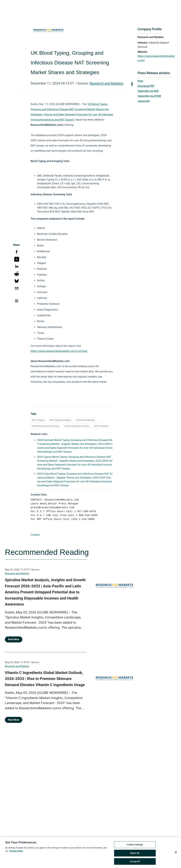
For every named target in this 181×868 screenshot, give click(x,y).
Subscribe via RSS (148, 91)
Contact (35, 535)
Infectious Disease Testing (76, 426)
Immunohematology (85, 420)
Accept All (135, 863)
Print (140, 81)
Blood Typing (38, 420)
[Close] (176, 854)
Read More (14, 639)
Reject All (135, 855)
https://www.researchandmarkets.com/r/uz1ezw (59, 351)
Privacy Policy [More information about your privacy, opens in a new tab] (16, 853)
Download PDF (146, 86)
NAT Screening (101, 426)
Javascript (144, 101)
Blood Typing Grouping (60, 420)
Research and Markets (106, 83)
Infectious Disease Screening (45, 426)
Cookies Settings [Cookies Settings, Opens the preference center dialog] (135, 846)
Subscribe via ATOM (149, 96)
